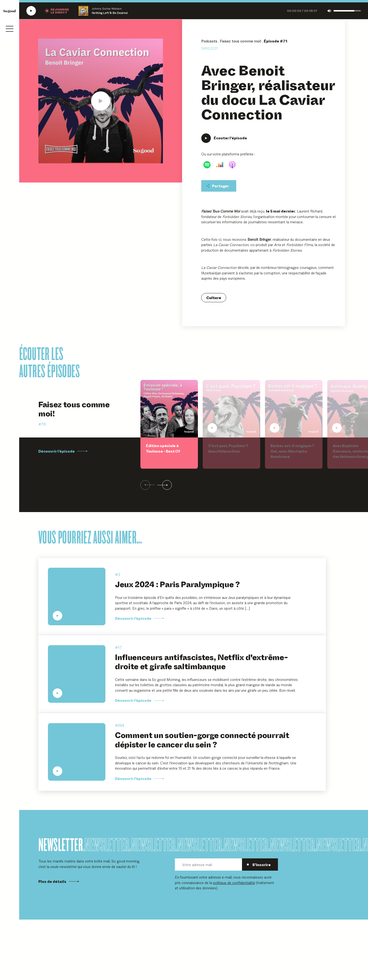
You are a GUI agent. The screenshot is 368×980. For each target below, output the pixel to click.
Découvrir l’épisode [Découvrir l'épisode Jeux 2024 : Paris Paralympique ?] (140, 618)
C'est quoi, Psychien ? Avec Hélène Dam (228, 448)
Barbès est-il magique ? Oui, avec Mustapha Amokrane (292, 451)
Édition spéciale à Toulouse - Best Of (163, 448)
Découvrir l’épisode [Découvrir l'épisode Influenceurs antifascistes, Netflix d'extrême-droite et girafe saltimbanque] (140, 700)
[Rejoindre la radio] (57, 11)
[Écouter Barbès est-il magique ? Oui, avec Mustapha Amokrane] (294, 409)
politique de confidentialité (234, 883)
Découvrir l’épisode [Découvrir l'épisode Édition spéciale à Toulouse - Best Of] (63, 451)
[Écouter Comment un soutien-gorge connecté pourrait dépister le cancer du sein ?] (77, 752)
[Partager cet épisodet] (219, 186)
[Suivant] (165, 485)
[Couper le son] (329, 11)
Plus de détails (59, 881)
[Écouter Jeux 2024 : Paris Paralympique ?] (77, 596)
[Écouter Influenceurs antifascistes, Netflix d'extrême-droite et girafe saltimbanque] (77, 674)
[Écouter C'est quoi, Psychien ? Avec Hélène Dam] (231, 409)
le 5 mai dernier (281, 211)
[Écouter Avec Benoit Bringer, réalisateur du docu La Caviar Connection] (101, 101)
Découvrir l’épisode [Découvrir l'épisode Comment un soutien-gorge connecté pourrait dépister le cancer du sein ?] (140, 779)
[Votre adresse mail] (208, 865)
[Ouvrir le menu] (10, 29)
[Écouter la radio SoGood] (31, 11)
